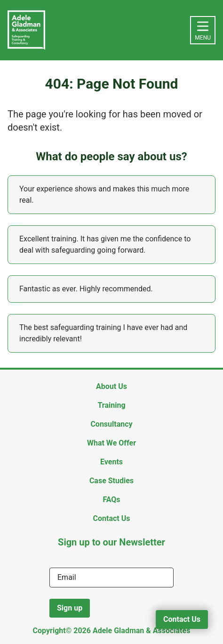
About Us (111, 386)
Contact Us (182, 619)
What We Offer (111, 443)
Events (111, 462)
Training (111, 405)
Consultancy (111, 424)
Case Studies (111, 481)
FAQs (111, 500)
